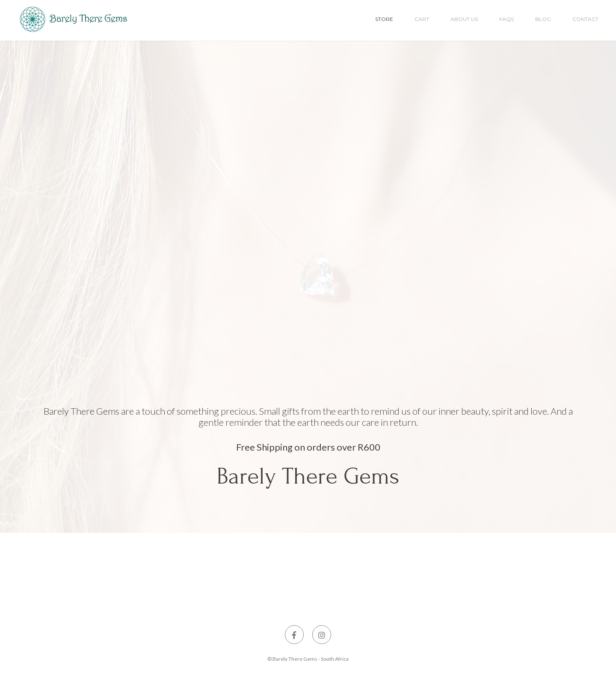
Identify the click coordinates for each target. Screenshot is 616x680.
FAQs (506, 19)
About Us (464, 19)
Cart (422, 19)
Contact (585, 19)
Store (384, 19)
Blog (543, 19)
